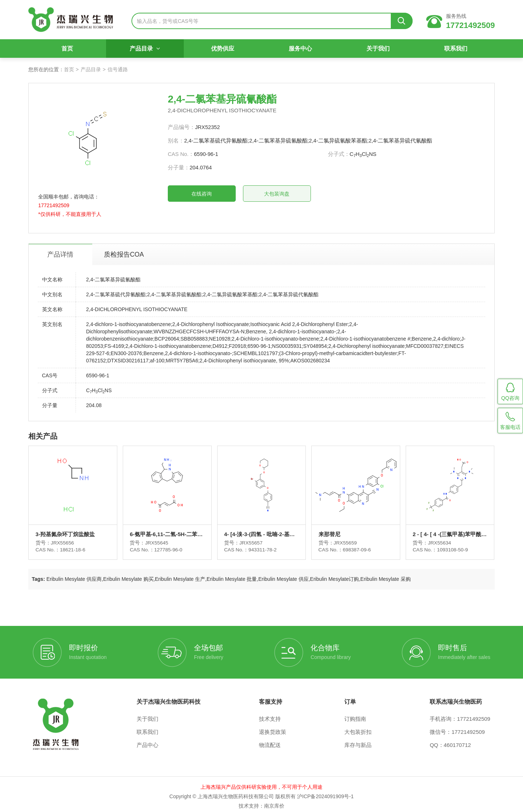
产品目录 (147, 52)
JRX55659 (345, 538)
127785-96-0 (172, 545)
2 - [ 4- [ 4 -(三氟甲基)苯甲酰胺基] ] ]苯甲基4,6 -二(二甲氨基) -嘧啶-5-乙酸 (445, 530)
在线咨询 (226, 194)
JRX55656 (68, 538)
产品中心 (147, 741)
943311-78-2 (265, 545)
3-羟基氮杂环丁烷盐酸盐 (70, 530)
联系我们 (452, 52)
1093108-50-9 (451, 545)
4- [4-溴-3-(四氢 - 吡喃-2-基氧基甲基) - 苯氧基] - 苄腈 (261, 530)
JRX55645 (160, 538)
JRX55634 (437, 538)
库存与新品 (358, 741)
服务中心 (300, 52)
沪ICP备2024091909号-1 (325, 792)
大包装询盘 (301, 194)
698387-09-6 (357, 545)
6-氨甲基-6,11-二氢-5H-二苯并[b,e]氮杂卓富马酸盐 (167, 530)
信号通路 (122, 69)
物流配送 (270, 741)
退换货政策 (273, 728)
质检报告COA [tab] (131, 246)
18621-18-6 (78, 545)
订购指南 (355, 715)
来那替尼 (329, 530)
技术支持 (270, 715)
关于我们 (376, 52)
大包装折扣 (358, 728)
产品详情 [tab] (66, 246)
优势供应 (223, 52)
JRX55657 (253, 538)
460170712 (457, 741)
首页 (71, 52)
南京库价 (274, 802)
